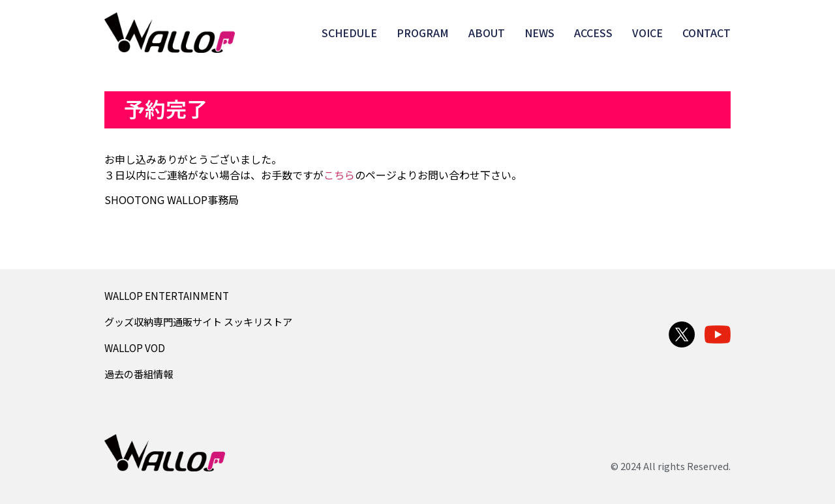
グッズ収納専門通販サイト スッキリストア (198, 321)
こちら (339, 175)
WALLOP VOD (135, 348)
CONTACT (706, 33)
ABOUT (487, 33)
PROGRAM (423, 33)
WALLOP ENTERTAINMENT (167, 295)
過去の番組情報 (139, 374)
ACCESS (593, 33)
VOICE (647, 33)
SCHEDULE (349, 33)
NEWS (539, 33)
